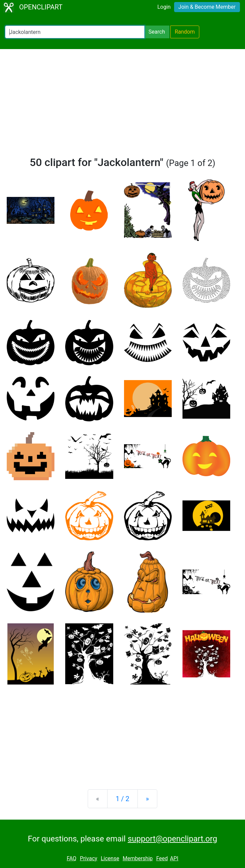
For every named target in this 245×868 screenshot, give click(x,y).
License (110, 858)
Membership (138, 858)
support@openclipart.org (172, 839)
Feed (162, 858)
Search (157, 32)
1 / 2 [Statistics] (122, 799)
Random (185, 32)
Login (164, 7)
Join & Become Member (207, 7)
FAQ (71, 858)
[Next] (147, 799)
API (174, 858)
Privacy (89, 858)
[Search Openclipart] (75, 32)
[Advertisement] (122, 106)
